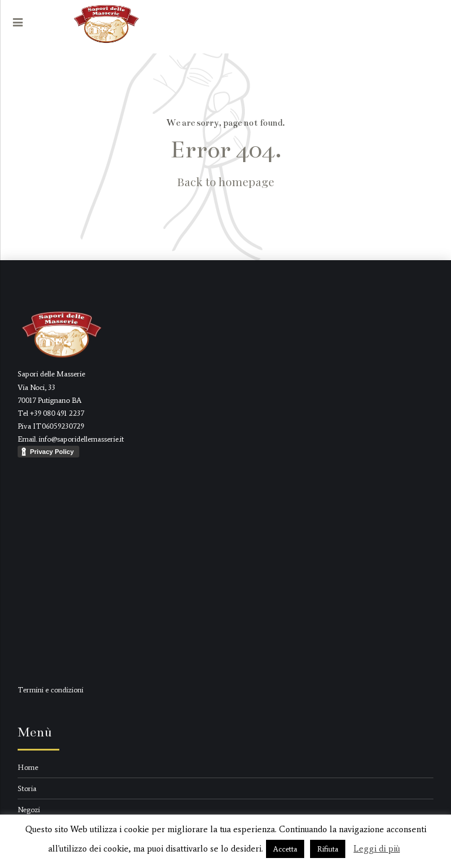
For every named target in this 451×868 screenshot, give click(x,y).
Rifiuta (328, 849)
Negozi (29, 810)
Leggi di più (377, 849)
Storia (27, 788)
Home (28, 767)
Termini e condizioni (51, 690)
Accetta (285, 849)
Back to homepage (226, 181)
